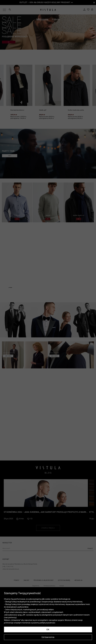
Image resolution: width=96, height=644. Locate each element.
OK (48, 629)
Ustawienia (48, 637)
